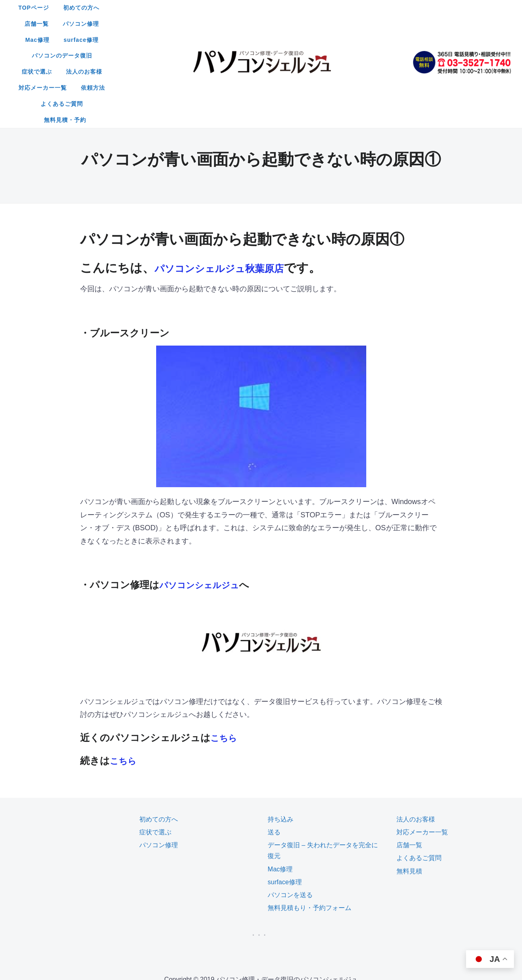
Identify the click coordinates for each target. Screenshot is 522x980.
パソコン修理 (281, 8)
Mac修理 (325, 8)
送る (274, 752)
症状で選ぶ (222, 24)
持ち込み (281, 739)
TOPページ (145, 8)
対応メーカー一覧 (326, 24)
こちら (226, 658)
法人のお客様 (270, 24)
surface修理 (369, 8)
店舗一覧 (237, 8)
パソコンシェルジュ (205, 505)
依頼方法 (376, 24)
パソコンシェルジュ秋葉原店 (235, 188)
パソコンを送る (290, 815)
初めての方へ (192, 8)
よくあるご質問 (236, 40)
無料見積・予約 (292, 40)
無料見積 (409, 791)
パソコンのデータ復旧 (163, 24)
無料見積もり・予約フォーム (309, 828)
